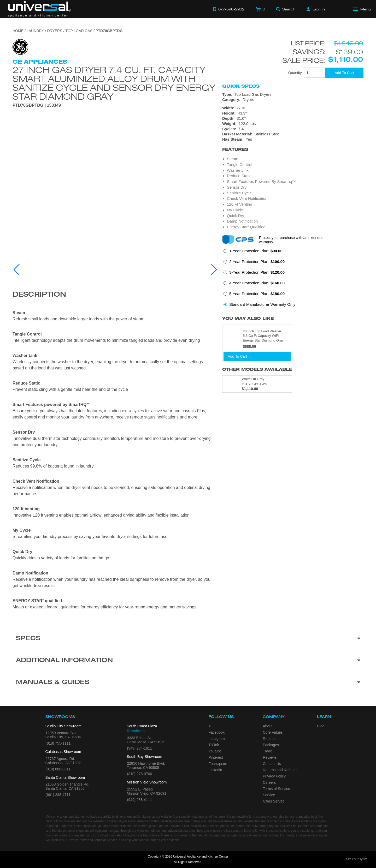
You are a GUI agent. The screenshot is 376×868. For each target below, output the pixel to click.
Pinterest (216, 757)
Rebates (270, 739)
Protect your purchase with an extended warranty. (291, 240)
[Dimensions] (293, 116)
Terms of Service (277, 789)
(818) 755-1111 (58, 743)
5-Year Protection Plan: (257, 294)
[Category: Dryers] (293, 100)
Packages (271, 745)
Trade (268, 751)
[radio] (253, 252)
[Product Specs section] (188, 639)
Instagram (217, 739)
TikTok (214, 745)
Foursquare (218, 764)
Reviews (270, 757)
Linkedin (215, 770)
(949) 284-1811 (140, 748)
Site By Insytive (357, 859)
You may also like (248, 318)
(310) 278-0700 (140, 774)
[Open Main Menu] (362, 9)
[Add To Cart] (344, 73)
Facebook (217, 732)
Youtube (215, 751)
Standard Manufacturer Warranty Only (262, 304)
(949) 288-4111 (140, 800)
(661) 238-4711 (58, 795)
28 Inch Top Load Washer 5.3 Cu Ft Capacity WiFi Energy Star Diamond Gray (263, 336)
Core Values (273, 732)
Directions (136, 731)
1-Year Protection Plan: (256, 251)
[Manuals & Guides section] (188, 683)
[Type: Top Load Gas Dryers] (293, 94)
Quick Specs (241, 86)
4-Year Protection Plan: (257, 283)
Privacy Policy (274, 776)
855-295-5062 (249, 826)
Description (39, 295)
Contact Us (272, 764)
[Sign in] (316, 9)
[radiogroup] (293, 279)
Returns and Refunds (280, 770)
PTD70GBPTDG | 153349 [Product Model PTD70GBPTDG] (37, 105)
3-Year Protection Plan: (257, 272)
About (268, 726)
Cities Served (274, 801)
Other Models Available (257, 369)
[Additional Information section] (188, 661)
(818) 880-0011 (58, 769)
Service (269, 795)
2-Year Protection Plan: (257, 262)
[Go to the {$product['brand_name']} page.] (20, 47)
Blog (321, 726)
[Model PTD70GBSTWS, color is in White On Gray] (257, 384)
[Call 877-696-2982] (229, 9)
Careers (269, 782)
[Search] (286, 9)
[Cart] (260, 9)
